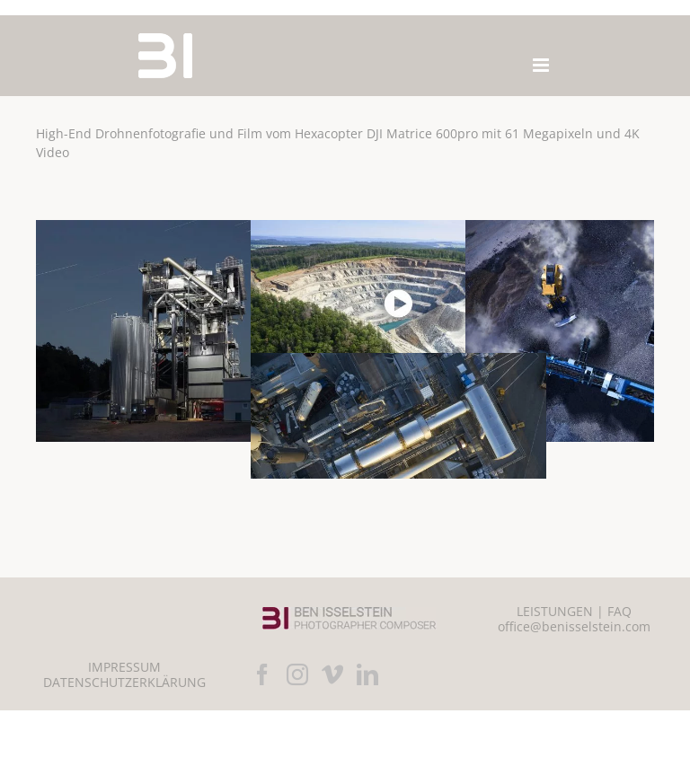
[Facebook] (262, 674)
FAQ (619, 611)
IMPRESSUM (124, 667)
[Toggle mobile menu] (542, 65)
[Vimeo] (332, 674)
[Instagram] (297, 674)
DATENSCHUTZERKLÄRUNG (124, 682)
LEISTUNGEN (555, 611)
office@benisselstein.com (574, 626)
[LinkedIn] (367, 674)
